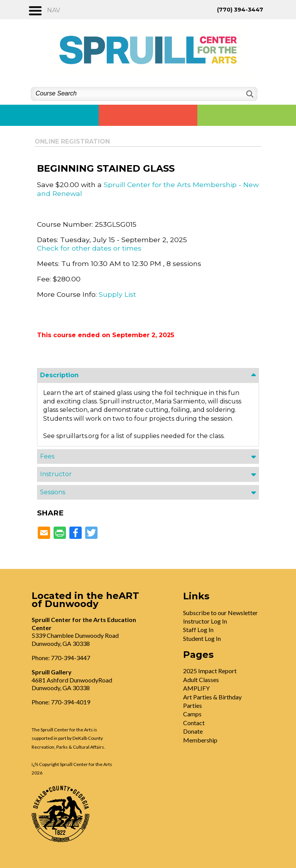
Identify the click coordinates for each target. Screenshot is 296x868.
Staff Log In (198, 630)
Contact (194, 723)
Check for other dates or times (89, 248)
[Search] (249, 94)
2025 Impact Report (210, 671)
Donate (193, 731)
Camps (192, 714)
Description (59, 375)
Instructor (56, 474)
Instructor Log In (205, 621)
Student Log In (202, 638)
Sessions (53, 492)
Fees (47, 456)
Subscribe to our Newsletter (220, 613)
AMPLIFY (196, 688)
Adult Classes (201, 680)
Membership (200, 740)
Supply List (117, 294)
